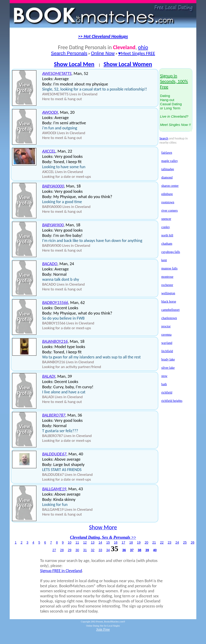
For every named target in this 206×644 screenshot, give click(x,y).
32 (93, 550)
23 (170, 542)
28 (62, 550)
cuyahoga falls (171, 252)
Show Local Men (74, 64)
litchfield (167, 351)
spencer (166, 219)
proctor (166, 326)
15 (108, 542)
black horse (169, 302)
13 (93, 542)
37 (132, 550)
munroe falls (169, 268)
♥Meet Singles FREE (137, 53)
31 (85, 550)
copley (166, 227)
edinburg (167, 194)
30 (77, 550)
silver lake (168, 368)
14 (100, 542)
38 (140, 550)
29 (70, 550)
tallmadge (168, 169)
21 (154, 542)
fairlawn (167, 153)
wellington (168, 293)
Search (164, 138)
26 (193, 542)
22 (162, 542)
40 (155, 550)
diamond (167, 177)
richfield (167, 393)
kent (164, 260)
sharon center (170, 186)
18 (131, 542)
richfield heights (172, 401)
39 (147, 550)
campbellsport (170, 310)
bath (164, 384)
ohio (143, 47)
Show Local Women (128, 64)
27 (54, 550)
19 (139, 542)
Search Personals (69, 53)
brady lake (168, 359)
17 (124, 542)
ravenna (166, 335)
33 (100, 550)
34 (108, 550)
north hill (167, 235)
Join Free (103, 629)
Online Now (103, 53)
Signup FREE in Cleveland (61, 571)
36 (124, 550)
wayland (167, 343)
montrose (167, 277)
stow (164, 376)
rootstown (168, 202)
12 (85, 542)
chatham (167, 244)
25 (185, 542)
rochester (167, 285)
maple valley (170, 161)
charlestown (169, 318)
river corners (169, 211)
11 (77, 542)
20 (147, 542)
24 (177, 542)
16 (116, 542)
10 (70, 542)
